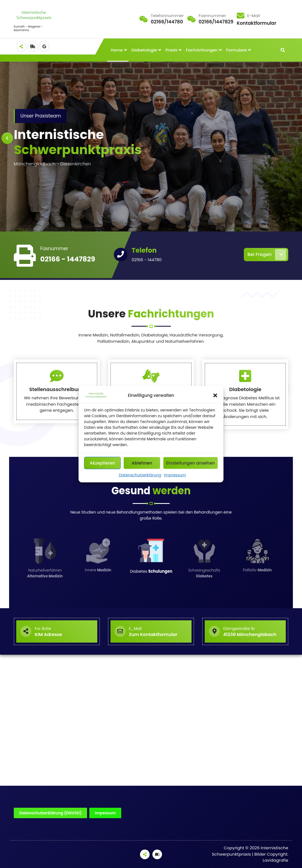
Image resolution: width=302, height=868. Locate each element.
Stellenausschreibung (57, 436)
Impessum (105, 813)
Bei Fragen (267, 255)
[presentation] (7, 138)
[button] (215, 395)
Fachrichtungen (202, 50)
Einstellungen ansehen (191, 463)
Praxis (172, 50)
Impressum (175, 475)
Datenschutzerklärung (140, 475)
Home (117, 50)
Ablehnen (142, 463)
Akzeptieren (103, 463)
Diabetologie (144, 50)
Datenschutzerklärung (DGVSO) (50, 813)
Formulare (237, 50)
